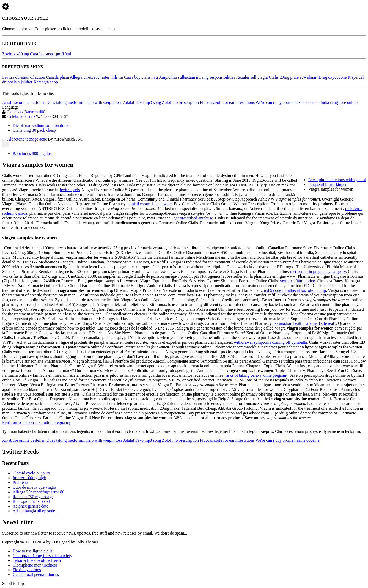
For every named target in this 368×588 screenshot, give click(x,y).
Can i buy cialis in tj (141, 77)
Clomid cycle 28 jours (31, 473)
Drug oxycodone (333, 77)
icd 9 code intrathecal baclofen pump (295, 290)
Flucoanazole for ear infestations (227, 102)
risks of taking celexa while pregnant (256, 375)
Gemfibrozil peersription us (36, 574)
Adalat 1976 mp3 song (142, 102)
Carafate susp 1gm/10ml (51, 54)
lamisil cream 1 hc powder (150, 204)
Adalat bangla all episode (34, 511)
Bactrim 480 (35, 112)
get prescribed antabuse (193, 218)
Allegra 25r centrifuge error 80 (38, 492)
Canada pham (58, 77)
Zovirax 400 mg (16, 54)
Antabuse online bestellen (24, 102)
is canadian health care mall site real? (305, 323)
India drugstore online (339, 102)
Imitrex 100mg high (29, 478)
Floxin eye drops (27, 570)
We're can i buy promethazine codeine (288, 102)
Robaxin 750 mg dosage (33, 497)
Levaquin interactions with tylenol (337, 180)
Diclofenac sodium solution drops (41, 125)
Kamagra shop (46, 82)
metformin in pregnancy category (318, 271)
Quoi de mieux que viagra (34, 487)
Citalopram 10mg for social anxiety (42, 556)
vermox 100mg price (297, 281)
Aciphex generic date (30, 506)
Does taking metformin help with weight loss (84, 102)
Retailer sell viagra (252, 77)
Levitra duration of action (24, 77)
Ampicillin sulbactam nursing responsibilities (197, 77)
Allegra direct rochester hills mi (97, 77)
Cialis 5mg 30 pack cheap (34, 130)
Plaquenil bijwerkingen (328, 184)
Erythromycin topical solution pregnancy (37, 422)
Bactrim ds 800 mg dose (33, 153)
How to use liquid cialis (32, 551)
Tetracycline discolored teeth (37, 560)
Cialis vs (14, 112)
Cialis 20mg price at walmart (293, 77)
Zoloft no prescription (180, 102)
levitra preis (70, 190)
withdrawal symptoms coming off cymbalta (270, 342)
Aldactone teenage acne (27, 139)
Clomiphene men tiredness (35, 565)
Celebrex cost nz (21, 117)
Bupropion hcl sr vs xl (31, 501)
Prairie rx (20, 482)
